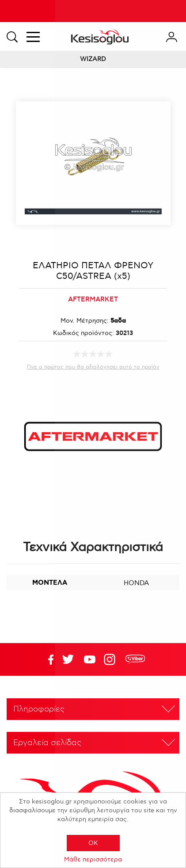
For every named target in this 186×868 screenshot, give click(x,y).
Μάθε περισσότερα (93, 859)
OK (93, 843)
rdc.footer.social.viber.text (135, 659)
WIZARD (93, 59)
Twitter (90, 659)
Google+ (111, 659)
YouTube (68, 659)
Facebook (46, 659)
